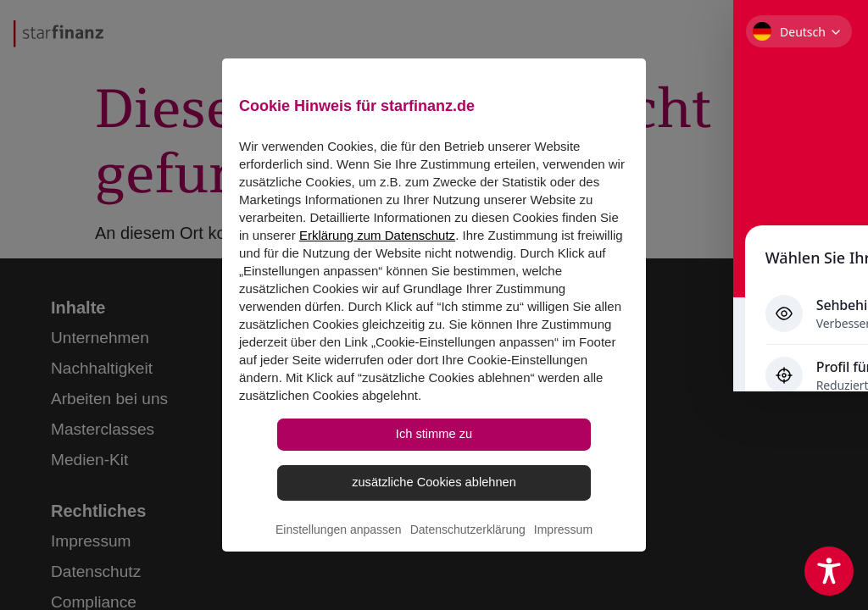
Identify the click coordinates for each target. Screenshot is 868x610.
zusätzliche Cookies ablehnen (434, 504)
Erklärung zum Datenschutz (377, 246)
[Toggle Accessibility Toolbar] (829, 571)
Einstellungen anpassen (339, 556)
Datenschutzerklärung (468, 556)
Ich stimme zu (434, 449)
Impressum (563, 556)
